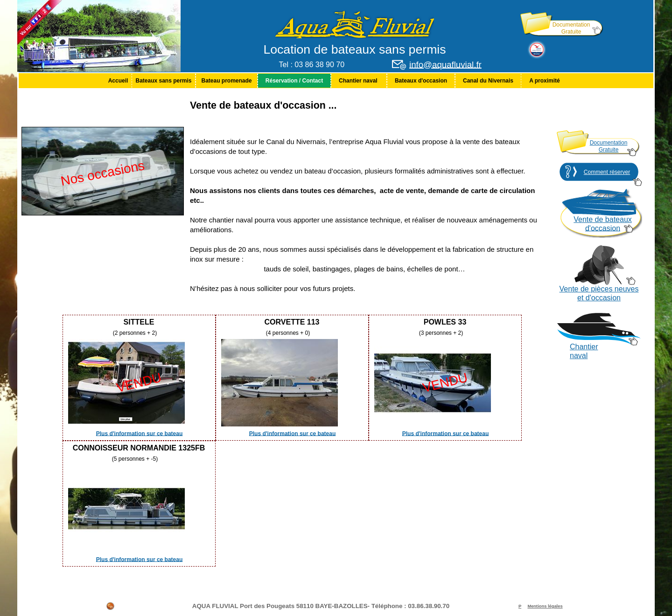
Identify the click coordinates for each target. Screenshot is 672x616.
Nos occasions (103, 173)
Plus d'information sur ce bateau (140, 433)
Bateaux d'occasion (421, 81)
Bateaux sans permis (163, 81)
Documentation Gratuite (571, 28)
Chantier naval (359, 81)
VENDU (139, 383)
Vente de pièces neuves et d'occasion (599, 293)
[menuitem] (118, 81)
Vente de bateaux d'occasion (603, 224)
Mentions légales (545, 606)
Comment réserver (607, 172)
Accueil (118, 81)
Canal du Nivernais (488, 81)
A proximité (545, 81)
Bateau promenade (226, 81)
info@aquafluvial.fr (445, 65)
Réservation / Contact (294, 81)
